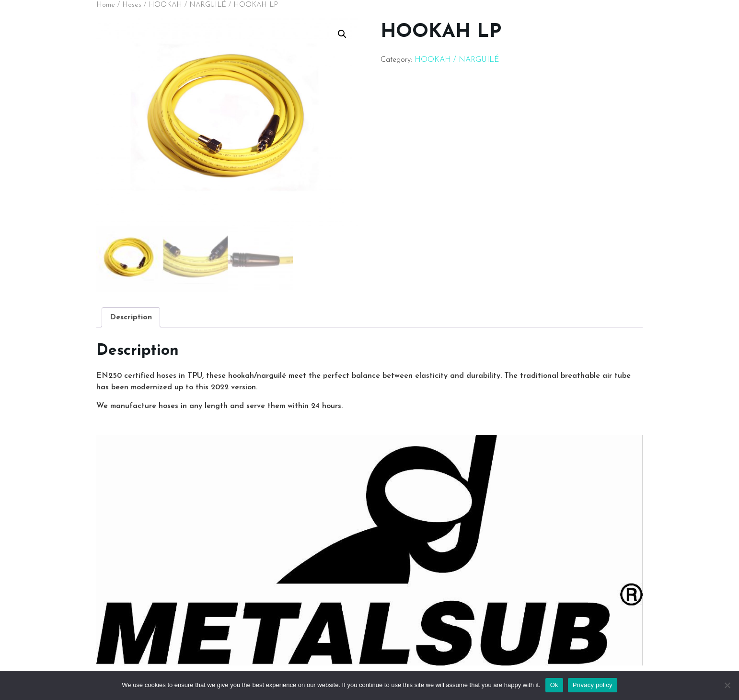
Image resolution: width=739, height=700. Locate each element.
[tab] (131, 317)
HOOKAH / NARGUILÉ (187, 5)
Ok (554, 685)
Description (131, 317)
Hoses (132, 5)
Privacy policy (593, 685)
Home (106, 5)
